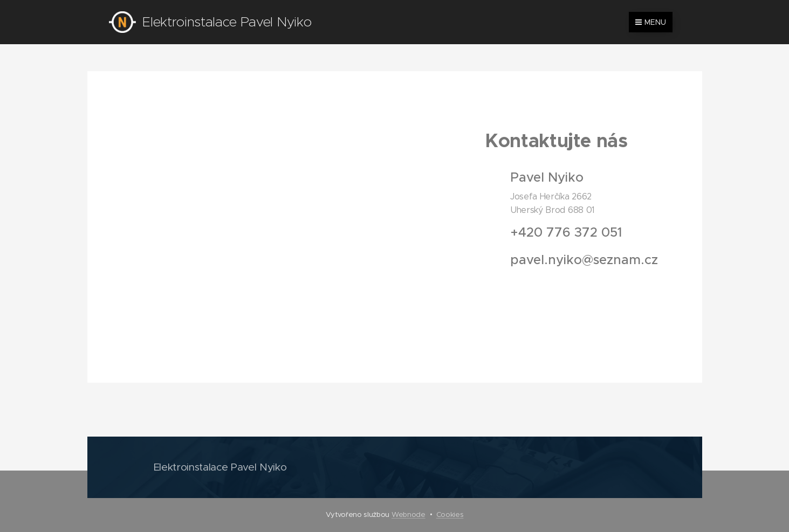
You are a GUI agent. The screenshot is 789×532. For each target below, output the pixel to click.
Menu (651, 22)
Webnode (409, 514)
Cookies (450, 514)
